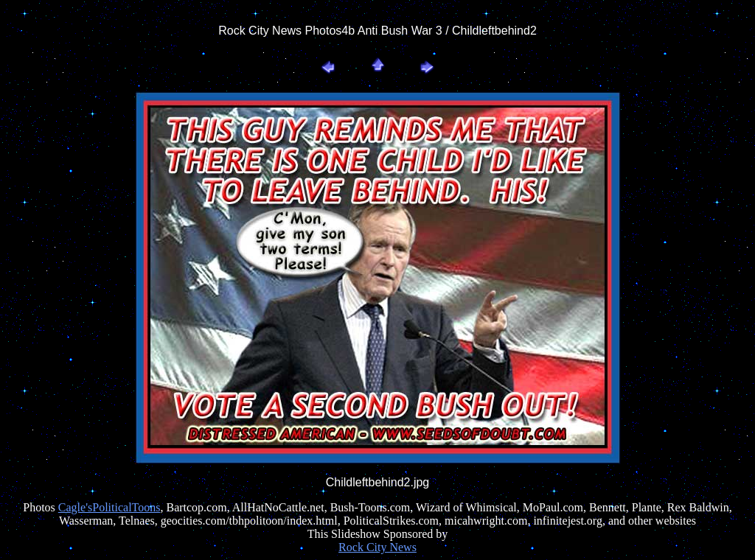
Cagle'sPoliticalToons (109, 507)
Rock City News (377, 547)
